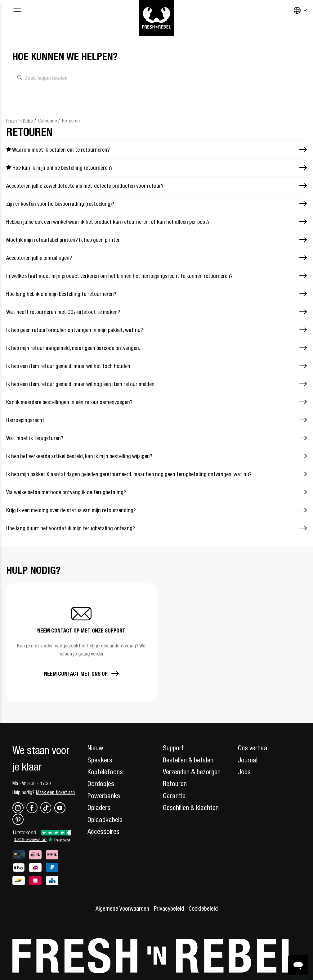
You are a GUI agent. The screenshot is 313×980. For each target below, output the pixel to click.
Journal (248, 760)
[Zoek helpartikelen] (93, 78)
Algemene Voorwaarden (122, 909)
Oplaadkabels (105, 820)
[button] (81, 643)
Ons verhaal (253, 748)
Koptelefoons (105, 772)
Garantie (174, 796)
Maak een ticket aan (55, 792)
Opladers (99, 807)
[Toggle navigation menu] (17, 11)
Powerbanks (104, 796)
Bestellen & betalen (188, 760)
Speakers (100, 760)
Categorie (48, 121)
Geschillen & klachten (191, 807)
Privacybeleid (169, 909)
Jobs (244, 772)
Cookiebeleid (203, 909)
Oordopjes (101, 784)
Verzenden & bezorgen (192, 772)
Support (173, 748)
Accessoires (103, 831)
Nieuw (95, 748)
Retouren (71, 121)
